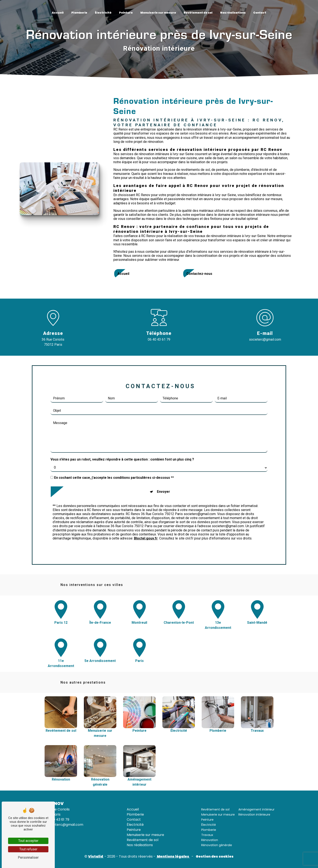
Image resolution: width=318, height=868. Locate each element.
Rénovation (210, 840)
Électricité (103, 13)
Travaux (207, 835)
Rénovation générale (217, 845)
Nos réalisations (233, 13)
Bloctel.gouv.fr (146, 517)
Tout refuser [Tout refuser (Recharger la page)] (28, 849)
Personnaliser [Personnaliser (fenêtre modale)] (28, 857)
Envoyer (163, 470)
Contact (260, 13)
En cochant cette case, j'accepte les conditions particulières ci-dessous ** (114, 456)
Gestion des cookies (214, 856)
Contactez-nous (199, 274)
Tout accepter (28, 841)
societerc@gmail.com (265, 339)
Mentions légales (173, 856)
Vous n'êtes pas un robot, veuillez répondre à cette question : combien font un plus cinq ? (122, 438)
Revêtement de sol (198, 13)
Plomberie (79, 13)
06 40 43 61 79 (159, 339)
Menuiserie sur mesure (158, 13)
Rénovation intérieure (254, 815)
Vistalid (96, 856)
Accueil (58, 13)
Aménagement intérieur (256, 809)
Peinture (126, 13)
